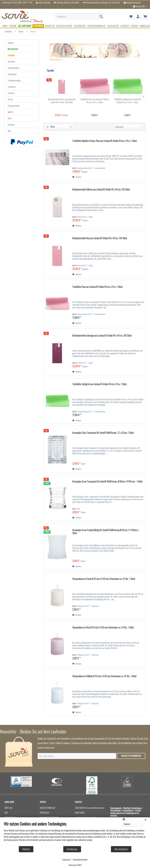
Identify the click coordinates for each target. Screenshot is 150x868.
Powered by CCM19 (75, 865)
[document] (75, 834)
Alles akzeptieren (121, 849)
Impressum (67, 860)
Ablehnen (26, 849)
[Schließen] (145, 820)
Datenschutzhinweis (80, 860)
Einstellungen (72, 849)
